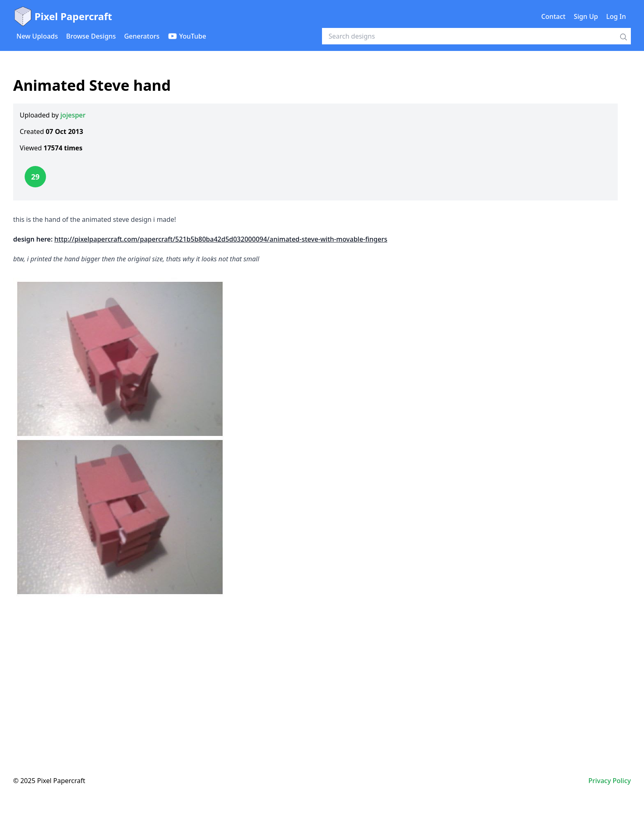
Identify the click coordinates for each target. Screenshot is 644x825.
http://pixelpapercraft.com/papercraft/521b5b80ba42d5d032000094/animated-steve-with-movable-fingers (221, 239)
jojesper (73, 115)
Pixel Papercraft (63, 16)
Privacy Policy (610, 781)
